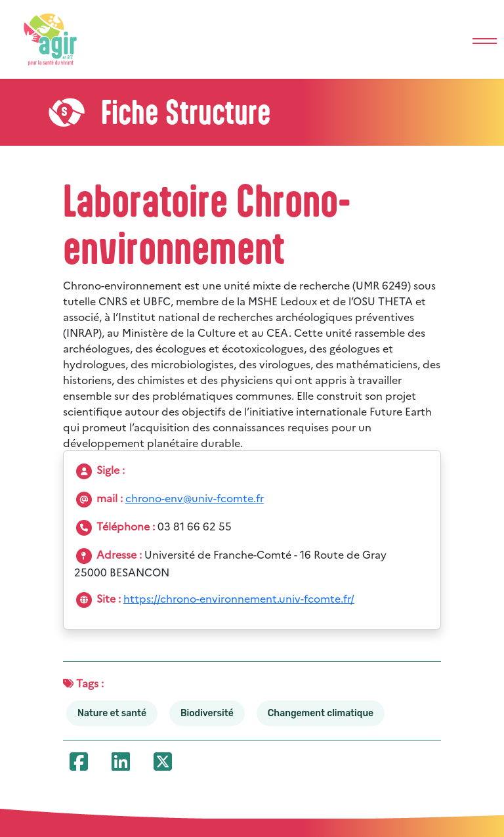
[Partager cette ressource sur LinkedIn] (121, 765)
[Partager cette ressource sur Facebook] (79, 765)
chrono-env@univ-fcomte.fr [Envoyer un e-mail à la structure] (195, 498)
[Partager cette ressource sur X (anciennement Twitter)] (163, 765)
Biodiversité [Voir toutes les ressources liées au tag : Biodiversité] (207, 713)
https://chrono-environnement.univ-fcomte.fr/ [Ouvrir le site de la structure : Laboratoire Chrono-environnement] (239, 598)
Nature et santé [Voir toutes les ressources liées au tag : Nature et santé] (112, 713)
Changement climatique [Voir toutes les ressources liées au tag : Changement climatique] (321, 713)
